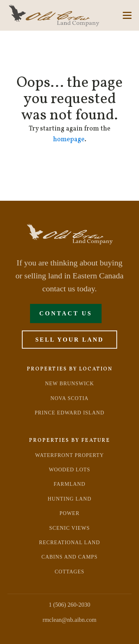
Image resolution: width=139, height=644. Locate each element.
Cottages (70, 572)
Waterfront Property (70, 455)
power (70, 513)
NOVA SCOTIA (69, 398)
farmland (70, 484)
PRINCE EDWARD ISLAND (70, 413)
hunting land (69, 499)
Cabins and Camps (69, 557)
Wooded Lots (70, 470)
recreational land (69, 543)
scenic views (69, 528)
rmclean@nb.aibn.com (69, 620)
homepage (69, 140)
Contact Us (66, 313)
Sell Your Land (69, 340)
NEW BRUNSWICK (69, 384)
